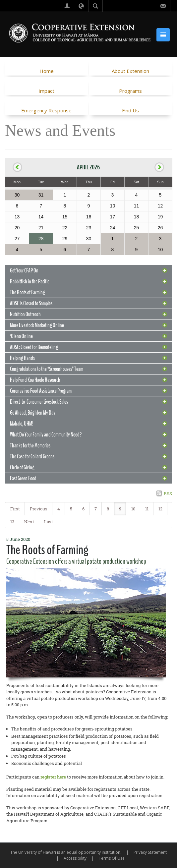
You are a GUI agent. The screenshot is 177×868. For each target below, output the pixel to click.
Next (29, 522)
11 (147, 509)
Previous (39, 509)
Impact (46, 91)
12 (160, 509)
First (15, 509)
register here (53, 777)
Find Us (130, 110)
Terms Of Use (112, 858)
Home (47, 71)
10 (133, 509)
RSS (168, 493)
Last (49, 522)
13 (12, 522)
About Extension (130, 71)
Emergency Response (46, 110)
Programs (130, 91)
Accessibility (75, 858)
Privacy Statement (150, 852)
